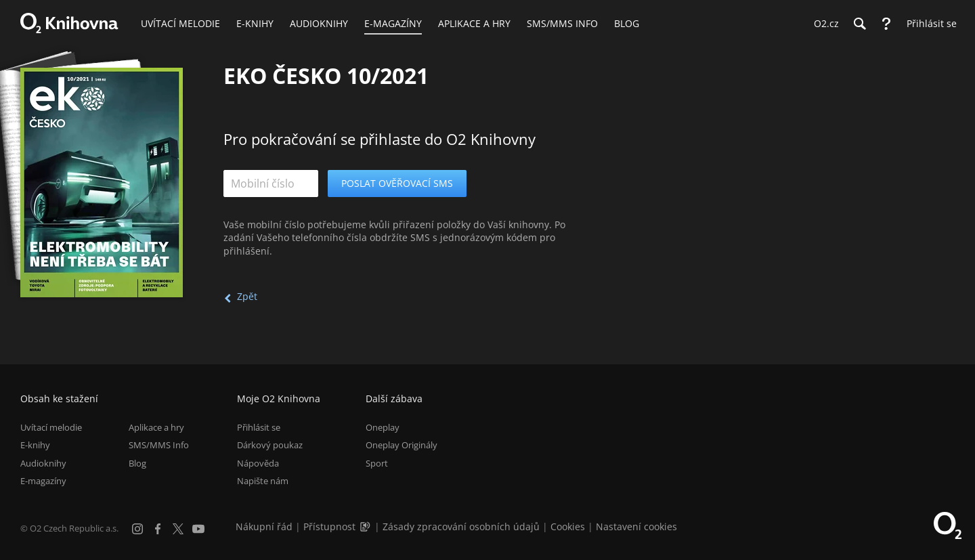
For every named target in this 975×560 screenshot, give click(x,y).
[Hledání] (859, 24)
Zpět (247, 296)
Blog (137, 463)
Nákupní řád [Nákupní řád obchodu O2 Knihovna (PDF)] (264, 526)
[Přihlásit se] (928, 24)
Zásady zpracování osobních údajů (461, 526)
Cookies (568, 526)
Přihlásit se (259, 427)
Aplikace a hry (156, 427)
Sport (377, 463)
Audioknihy (43, 463)
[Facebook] (158, 529)
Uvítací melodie (51, 427)
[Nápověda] (886, 24)
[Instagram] (137, 529)
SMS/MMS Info (159, 445)
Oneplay (383, 427)
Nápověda (258, 463)
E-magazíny (43, 481)
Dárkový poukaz (270, 445)
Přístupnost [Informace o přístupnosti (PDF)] (329, 526)
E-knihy (35, 445)
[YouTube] (198, 529)
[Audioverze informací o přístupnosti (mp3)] (366, 526)
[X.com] (178, 529)
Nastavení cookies (636, 526)
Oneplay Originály (402, 445)
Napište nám (263, 481)
